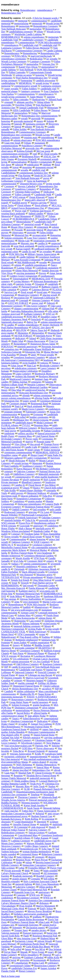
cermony (18, 681)
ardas (17, 602)
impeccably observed (35, 200)
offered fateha (40, 713)
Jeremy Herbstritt (51, 325)
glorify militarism (31, 480)
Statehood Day (33, 596)
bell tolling (49, 879)
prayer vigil (38, 303)
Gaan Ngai (10, 773)
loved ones (42, 292)
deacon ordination (30, 496)
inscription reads (9, 496)
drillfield (34, 729)
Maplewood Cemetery (20, 379)
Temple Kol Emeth (20, 580)
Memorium (7, 887)
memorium (24, 26)
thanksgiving (39, 99)
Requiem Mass (41, 425)
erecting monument (26, 273)
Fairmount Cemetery (36, 412)
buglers (5, 767)
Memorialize (38, 333)
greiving (16, 957)
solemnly (18, 947)
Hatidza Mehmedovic (46, 765)
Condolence (19, 501)
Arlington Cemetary (11, 224)
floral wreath (27, 292)
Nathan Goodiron (52, 431)
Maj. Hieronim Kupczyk (13, 588)
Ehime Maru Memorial (27, 271)
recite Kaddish (29, 363)
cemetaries (36, 382)
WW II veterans (9, 656)
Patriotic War (42, 746)
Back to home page (11, 976)
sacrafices (47, 689)
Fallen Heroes (41, 110)
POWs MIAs (21, 56)
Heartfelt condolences (27, 566)
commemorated (9, 184)
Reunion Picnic (23, 860)
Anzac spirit (47, 566)
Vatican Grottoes (37, 833)
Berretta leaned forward (47, 862)
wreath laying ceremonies (14, 97)
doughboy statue (49, 317)
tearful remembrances (49, 246)
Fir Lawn (45, 512)
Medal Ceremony (45, 423)
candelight (53, 284)
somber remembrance (28, 325)
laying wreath (52, 629)
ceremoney (7, 558)
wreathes (6, 357)
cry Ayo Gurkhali (41, 662)
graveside (36, 118)
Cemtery (39, 615)
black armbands (35, 406)
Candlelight (7, 792)
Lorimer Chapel (9, 890)
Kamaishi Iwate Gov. (25, 892)
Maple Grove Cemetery (33, 409)
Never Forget (38, 952)
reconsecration (39, 235)
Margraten (37, 463)
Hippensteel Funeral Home (26, 686)
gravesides (6, 105)
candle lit (6, 569)
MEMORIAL (25, 83)
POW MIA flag (17, 254)
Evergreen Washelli (27, 159)
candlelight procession (12, 317)
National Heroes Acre (50, 471)
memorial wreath (33, 224)
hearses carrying (39, 203)
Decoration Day (22, 298)
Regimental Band (39, 404)
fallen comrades (21, 99)
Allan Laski (44, 922)
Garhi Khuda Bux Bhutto (38, 947)
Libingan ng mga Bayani (40, 675)
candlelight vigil (48, 89)
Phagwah (52, 653)
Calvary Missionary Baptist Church (18, 903)
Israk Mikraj (16, 596)
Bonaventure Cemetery (23, 700)
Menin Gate (24, 241)
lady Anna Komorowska (23, 618)
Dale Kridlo (10, 490)
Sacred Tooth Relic (10, 936)
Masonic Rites (23, 786)
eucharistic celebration (15, 757)
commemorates (9, 694)
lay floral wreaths (49, 154)
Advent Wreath (45, 941)
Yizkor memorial (52, 450)
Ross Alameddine (52, 534)
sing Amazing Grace (27, 938)
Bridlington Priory (31, 156)
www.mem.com (47, 591)
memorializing (21, 23)
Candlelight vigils (43, 222)
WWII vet (48, 898)
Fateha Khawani (37, 588)
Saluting (49, 382)
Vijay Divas (7, 273)
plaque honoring (38, 539)
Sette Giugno (8, 159)
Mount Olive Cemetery (22, 227)
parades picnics (39, 930)
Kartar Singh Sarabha (34, 805)
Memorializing (23, 222)
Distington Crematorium (27, 708)
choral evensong (41, 420)
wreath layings (21, 463)
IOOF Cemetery (42, 542)
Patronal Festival (30, 287)
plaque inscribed (21, 770)
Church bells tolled (53, 488)
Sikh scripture (8, 868)
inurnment (6, 648)
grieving (33, 512)
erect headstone (45, 553)
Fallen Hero (28, 811)
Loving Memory (22, 281)
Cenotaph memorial (48, 613)
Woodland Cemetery (22, 740)
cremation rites (12, 349)
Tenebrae (35, 795)
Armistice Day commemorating (44, 900)
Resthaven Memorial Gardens (33, 387)
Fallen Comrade (23, 195)
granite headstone (41, 705)
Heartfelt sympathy (11, 881)
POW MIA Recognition (50, 42)
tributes (29, 127)
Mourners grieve (45, 575)
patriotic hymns (24, 284)
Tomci (37, 871)
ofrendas (54, 493)
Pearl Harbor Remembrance (15, 328)
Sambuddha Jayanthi (30, 431)
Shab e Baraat (25, 528)
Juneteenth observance (12, 322)
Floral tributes (24, 205)
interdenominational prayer (14, 816)
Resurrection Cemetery (45, 966)
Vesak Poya (36, 784)
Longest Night (52, 504)
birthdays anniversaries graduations (31, 914)
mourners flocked (10, 748)
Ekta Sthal (16, 390)
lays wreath (7, 249)
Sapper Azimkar (48, 968)
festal (15, 583)
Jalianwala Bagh (49, 797)
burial (48, 537)
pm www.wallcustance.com (24, 610)
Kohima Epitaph (25, 151)
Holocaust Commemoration (42, 732)
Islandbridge (7, 917)
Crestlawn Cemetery (42, 545)
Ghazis (26, 488)
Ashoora (44, 363)
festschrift (36, 319)
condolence (53, 526)
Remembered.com (29, 849)
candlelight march (24, 423)
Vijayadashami (8, 906)
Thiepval (47, 955)
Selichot (56, 746)
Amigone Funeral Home (13, 900)
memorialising (23, 710)
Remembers (45, 189)
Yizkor (35, 113)
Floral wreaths (47, 355)
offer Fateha (7, 713)
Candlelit (9, 691)
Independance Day (41, 770)
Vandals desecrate (50, 271)
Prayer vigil (21, 211)
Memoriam (53, 108)
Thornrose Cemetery (28, 797)
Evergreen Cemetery (11, 507)
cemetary (9, 471)
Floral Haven (35, 485)
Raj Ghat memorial (11, 759)
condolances (54, 409)
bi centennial (48, 819)
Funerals (32, 909)
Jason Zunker (20, 642)
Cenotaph (23, 300)
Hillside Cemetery (10, 865)
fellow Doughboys (30, 955)
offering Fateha (42, 398)
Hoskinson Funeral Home (37, 507)
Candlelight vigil (30, 45)
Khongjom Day (12, 401)
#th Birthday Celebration (48, 469)
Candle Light (31, 447)
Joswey (16, 645)
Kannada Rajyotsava (11, 819)
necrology (6, 368)
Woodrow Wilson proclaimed (16, 531)
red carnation (51, 319)
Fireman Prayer (51, 444)
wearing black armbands (13, 214)
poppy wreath (30, 401)
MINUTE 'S (7, 545)
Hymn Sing (7, 594)
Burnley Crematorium (41, 162)
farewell (36, 873)
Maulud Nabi (25, 773)
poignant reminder (13, 412)
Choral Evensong (43, 773)
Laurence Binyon (40, 290)
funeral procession (47, 433)
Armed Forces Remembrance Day (28, 208)
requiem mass (31, 137)
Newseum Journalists (52, 347)
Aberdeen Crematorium (22, 721)
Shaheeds (55, 330)
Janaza (28, 949)
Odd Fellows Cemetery (28, 664)
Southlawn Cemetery (33, 466)
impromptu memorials (12, 697)
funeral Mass (43, 767)
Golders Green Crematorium (23, 276)
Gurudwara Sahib (53, 754)
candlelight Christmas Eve (24, 968)
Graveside (25, 526)
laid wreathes (39, 509)
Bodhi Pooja (23, 917)
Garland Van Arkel (10, 738)
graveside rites (33, 148)
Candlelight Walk (43, 195)
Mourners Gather (10, 287)
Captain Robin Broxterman (31, 919)
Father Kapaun (41, 838)
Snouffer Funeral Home (25, 824)
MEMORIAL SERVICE (47, 452)
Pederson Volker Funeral (13, 830)
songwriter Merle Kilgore (14, 550)
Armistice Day (8, 108)
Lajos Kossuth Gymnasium (27, 260)
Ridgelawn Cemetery (52, 854)
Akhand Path (48, 309)
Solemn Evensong (20, 705)
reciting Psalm (35, 629)
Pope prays (10, 387)
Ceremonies (47, 439)
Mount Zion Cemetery (12, 843)
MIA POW (21, 330)
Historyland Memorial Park (34, 890)
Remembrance (8, 26)
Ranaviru (25, 414)
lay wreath (6, 477)
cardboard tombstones (45, 249)
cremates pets (8, 925)
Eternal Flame (8, 675)
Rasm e (37, 488)
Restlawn (6, 298)
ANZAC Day (50, 156)
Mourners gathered (13, 458)
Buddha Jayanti (42, 645)
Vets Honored (26, 575)
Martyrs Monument (46, 906)
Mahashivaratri (9, 637)
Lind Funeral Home (45, 436)
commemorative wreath (26, 86)
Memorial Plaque (36, 653)
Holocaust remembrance (30, 504)
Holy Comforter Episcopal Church (40, 881)
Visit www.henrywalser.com (18, 746)
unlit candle (55, 509)
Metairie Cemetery (36, 385)
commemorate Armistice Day (34, 173)
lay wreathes (46, 252)
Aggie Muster (36, 97)
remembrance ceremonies (14, 59)
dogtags (8, 640)
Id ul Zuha (18, 561)
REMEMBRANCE (11, 37)
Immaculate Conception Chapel (17, 814)
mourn (40, 121)
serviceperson (8, 518)
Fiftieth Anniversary (28, 518)
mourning (27, 167)
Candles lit (20, 485)
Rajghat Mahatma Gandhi (14, 784)
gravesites (25, 960)
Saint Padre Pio (55, 455)
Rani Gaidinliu (11, 466)
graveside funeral (35, 230)
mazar (22, 675)
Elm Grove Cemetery (37, 306)
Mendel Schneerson (11, 556)
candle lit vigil (29, 252)
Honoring (6, 124)
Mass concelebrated (48, 691)
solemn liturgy (45, 618)
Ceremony (9, 186)
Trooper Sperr (21, 930)
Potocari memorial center (41, 800)
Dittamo (23, 355)
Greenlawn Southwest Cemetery (29, 357)
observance (52, 230)
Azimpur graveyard (11, 314)
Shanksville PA (27, 694)
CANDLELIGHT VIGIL (13, 632)
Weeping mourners (30, 803)
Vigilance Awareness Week (14, 319)
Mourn (48, 626)
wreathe (43, 262)
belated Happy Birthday (31, 490)
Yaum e (16, 719)
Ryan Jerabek (26, 906)
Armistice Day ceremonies (14, 795)
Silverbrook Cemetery (32, 743)
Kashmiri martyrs (27, 591)
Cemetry (24, 290)
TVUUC (26, 425)
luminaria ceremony (35, 124)
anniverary (38, 526)
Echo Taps (47, 849)
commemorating (51, 148)
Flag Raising (24, 176)
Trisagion (40, 284)
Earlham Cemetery (33, 314)
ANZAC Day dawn (41, 328)
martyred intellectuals (41, 56)
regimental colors (10, 252)
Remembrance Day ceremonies (16, 135)
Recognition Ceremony (28, 898)
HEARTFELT (45, 648)
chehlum (47, 165)
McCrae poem (43, 151)
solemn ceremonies (43, 395)
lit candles (9, 325)
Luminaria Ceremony (12, 48)
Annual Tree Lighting (41, 724)
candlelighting (8, 83)
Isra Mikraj (50, 485)
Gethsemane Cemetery (12, 181)
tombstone (9, 433)
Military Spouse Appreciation (42, 254)
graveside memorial (23, 121)
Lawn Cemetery (48, 368)
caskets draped (39, 762)
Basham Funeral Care (42, 816)
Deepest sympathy (13, 678)
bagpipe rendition (10, 156)
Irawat (16, 167)
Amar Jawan (17, 366)
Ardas (19, 862)
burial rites (52, 933)
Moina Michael (51, 352)
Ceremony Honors (18, 404)
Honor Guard (37, 455)
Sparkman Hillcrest (53, 596)
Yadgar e (15, 564)
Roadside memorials (23, 876)
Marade (24, 952)
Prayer (4, 968)
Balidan (27, 645)
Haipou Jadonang (31, 623)
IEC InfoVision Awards (13, 450)
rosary (51, 952)
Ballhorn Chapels (50, 287)
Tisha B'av (47, 496)
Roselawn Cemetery (52, 664)
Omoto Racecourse (36, 341)
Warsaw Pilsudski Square (39, 843)
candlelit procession (45, 80)
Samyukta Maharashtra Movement (28, 311)
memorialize (36, 29)
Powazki (19, 230)
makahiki (44, 824)
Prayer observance (45, 748)
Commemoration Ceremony (29, 51)
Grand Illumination (24, 822)
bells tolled (16, 949)
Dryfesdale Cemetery (12, 439)
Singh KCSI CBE (43, 176)
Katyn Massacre (24, 469)
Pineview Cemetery (11, 789)
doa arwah (35, 444)
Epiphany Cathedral (34, 957)
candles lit (43, 243)
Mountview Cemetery (28, 295)
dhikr (27, 871)
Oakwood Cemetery (24, 672)
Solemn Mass (24, 615)
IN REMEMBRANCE (24, 219)
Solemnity (17, 928)
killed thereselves (32, 719)
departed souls (8, 300)
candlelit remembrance (36, 265)
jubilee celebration (26, 691)
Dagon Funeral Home (44, 735)
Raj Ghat (9, 857)
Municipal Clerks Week (13, 909)
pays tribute (7, 222)
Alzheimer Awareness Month (42, 569)
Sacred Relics (23, 713)
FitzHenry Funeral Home (23, 922)
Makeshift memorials (49, 474)
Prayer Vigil (56, 868)
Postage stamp (44, 442)
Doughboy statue (10, 455)
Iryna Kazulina (9, 355)
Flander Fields (8, 971)
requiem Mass (25, 436)
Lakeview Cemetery (26, 887)
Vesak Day (6, 884)
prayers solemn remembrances (16, 398)
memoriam (53, 37)
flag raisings (10, 599)
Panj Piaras (18, 653)
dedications (7, 330)
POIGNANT (7, 347)
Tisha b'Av (30, 520)
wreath (24, 118)
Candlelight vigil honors (31, 670)
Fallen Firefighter (10, 572)
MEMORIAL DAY (41, 279)
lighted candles (36, 214)
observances (7, 151)
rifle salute (53, 311)
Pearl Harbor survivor (43, 583)
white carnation (9, 290)
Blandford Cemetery (32, 482)
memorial (23, 21)
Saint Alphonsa (24, 857)
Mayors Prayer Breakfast (40, 911)
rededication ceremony (26, 368)
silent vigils (7, 284)
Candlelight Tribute (48, 219)
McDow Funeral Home (22, 553)
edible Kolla (53, 957)
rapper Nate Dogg (51, 729)
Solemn (50, 121)
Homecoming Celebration (25, 371)
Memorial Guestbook (12, 442)
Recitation (25, 656)
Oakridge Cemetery (51, 518)
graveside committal (25, 648)
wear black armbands (24, 246)
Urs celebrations (21, 659)
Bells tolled (20, 417)
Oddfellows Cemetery (24, 474)
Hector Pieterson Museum (46, 710)
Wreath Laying (43, 135)
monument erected (44, 167)
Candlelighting (8, 173)
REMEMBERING (10, 585)
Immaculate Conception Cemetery (39, 865)
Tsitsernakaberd (20, 279)
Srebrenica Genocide (11, 352)
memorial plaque (9, 91)
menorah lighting (24, 884)
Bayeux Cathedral (27, 186)
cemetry (50, 561)
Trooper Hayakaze (10, 480)
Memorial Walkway (37, 493)
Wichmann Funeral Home (37, 727)
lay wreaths (52, 59)
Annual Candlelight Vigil (31, 108)
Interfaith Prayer (44, 336)
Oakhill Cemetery (21, 509)
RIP (6, 667)
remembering (48, 137)
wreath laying (42, 83)
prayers (5, 233)
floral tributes (41, 205)
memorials (37, 23)
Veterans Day (49, 64)
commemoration (39, 21)
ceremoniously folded (20, 966)
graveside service (48, 520)
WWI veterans (8, 523)
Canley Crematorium (37, 458)
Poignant (6, 642)
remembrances (11, 45)
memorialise (32, 64)
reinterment (43, 227)
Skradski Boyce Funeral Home (41, 776)
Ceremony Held (35, 561)
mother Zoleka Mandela (13, 732)
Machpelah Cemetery (22, 767)
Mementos (23, 333)
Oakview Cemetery (26, 471)
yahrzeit (53, 357)
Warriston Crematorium (13, 629)
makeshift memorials (40, 778)
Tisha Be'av (18, 751)
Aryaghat (23, 724)
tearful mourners (40, 702)
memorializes (21, 113)
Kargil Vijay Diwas (28, 67)
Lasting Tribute (24, 268)
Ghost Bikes (7, 938)
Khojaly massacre (32, 738)
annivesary (6, 178)
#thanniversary (42, 607)
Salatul (33, 338)
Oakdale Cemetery (50, 447)
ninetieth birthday (13, 520)
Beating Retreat (54, 463)
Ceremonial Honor (29, 854)
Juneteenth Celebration (44, 298)
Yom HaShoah (26, 70)
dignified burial (9, 960)
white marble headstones (47, 477)
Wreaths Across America (13, 800)
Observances (55, 385)
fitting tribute (44, 102)
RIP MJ (59, 689)
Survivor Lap (11, 292)
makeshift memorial (11, 447)
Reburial (40, 814)
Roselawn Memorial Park (45, 936)
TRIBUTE (40, 216)
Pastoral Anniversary (33, 933)
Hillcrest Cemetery (28, 428)
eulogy (29, 862)
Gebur (21, 868)
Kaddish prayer (20, 203)
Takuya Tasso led (38, 330)
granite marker (35, 501)
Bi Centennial (21, 827)
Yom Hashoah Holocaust (27, 178)
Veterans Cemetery (41, 300)
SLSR (27, 789)
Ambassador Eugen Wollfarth (37, 349)
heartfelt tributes (22, 838)
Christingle (19, 569)
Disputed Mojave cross (31, 184)
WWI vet (50, 314)
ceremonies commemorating (18, 452)
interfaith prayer (43, 528)
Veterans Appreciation (21, 754)
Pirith (56, 922)
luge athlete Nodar (37, 716)
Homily (53, 827)
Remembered (20, 344)
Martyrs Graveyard (35, 678)
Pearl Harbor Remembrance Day (32, 78)
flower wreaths (12, 537)
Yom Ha (40, 127)
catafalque (6, 376)
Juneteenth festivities (28, 925)
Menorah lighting (52, 808)
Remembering (30, 53)
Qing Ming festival (42, 580)
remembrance (8, 21)
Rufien (32, 461)
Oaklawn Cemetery (21, 542)
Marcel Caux (8, 615)
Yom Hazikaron (43, 105)
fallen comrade (9, 257)
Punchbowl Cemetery (32, 146)
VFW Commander (26, 634)
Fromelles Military (37, 868)
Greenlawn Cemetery (30, 651)
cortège (26, 735)
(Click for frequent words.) (46, 18)
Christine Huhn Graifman (28, 192)
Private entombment (33, 577)
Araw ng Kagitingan (37, 181)
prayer (46, 178)
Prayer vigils (32, 439)
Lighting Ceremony (21, 841)
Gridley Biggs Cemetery (36, 846)
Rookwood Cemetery (15, 512)
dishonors (44, 903)
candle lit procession (22, 667)
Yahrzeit (51, 303)
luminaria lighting (10, 363)
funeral (18, 127)
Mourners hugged (35, 681)
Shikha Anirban (20, 382)
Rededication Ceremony (13, 833)
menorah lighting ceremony (27, 626)
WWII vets (35, 895)
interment (41, 822)
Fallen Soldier (20, 129)
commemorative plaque (13, 716)
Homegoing (20, 621)
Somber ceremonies (39, 417)
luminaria (6, 621)
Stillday (57, 637)
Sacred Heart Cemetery (13, 911)
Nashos (52, 786)
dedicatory (20, 338)
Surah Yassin (33, 808)
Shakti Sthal (17, 341)
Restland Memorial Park (28, 594)
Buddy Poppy (8, 436)
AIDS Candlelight (22, 110)
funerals (18, 124)
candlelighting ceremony (21, 32)
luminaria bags (49, 640)
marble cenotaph (26, 683)
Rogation (18, 776)
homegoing (27, 80)
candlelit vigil (39, 170)
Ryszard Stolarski (36, 751)
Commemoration (26, 42)
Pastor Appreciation (47, 811)
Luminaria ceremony (51, 86)
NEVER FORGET (23, 336)
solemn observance (23, 140)
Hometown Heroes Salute (43, 344)
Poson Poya (25, 523)
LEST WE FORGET (18, 303)
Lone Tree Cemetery (37, 238)
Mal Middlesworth (26, 262)
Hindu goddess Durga (25, 781)
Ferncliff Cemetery (47, 672)
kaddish (27, 607)
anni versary (54, 814)
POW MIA (32, 317)
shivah (57, 770)
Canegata (21, 895)
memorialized (48, 67)
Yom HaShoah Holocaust (14, 29)
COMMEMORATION (12, 808)
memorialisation (19, 162)
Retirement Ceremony (12, 306)
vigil (35, 154)
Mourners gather (9, 118)
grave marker (8, 333)
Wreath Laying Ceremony (14, 61)
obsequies (6, 822)
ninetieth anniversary (27, 347)
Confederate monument (47, 268)
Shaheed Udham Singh (12, 385)
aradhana (37, 917)
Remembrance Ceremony (46, 26)
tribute (40, 32)
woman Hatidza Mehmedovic (37, 852)
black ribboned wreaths (33, 572)
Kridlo (38, 754)
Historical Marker (38, 550)
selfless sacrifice (26, 433)
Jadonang (49, 260)
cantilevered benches (35, 390)
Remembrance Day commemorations (40, 116)
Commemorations (26, 94)
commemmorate (9, 170)
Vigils (4, 493)
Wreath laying (53, 23)
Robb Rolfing (32, 819)
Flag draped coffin (10, 735)
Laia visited (35, 621)
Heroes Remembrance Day (25, 689)
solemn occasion (24, 75)
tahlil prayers (17, 493)
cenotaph (9, 102)
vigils (7, 474)
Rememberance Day (11, 13)
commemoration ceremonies (15, 154)
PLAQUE (57, 290)
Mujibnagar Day (21, 420)
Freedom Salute (32, 534)
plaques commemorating (26, 309)
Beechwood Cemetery (52, 428)
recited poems (50, 623)
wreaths (24, 170)
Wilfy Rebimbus (24, 765)
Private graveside (13, 871)
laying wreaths (53, 184)
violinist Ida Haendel (25, 376)
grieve (59, 675)
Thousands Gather (46, 585)
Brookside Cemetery (50, 366)
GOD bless (27, 748)
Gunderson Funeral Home (14, 729)
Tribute (28, 143)
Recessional (7, 895)
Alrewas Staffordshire (30, 599)
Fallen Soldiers (29, 89)
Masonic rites (27, 243)
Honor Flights (8, 528)
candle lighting (9, 70)
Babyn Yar (32, 322)
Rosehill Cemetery (45, 876)
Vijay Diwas (20, 444)
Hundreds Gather (42, 531)
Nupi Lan (31, 366)
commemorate (8, 67)
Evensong (38, 414)
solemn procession (20, 662)
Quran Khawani (37, 197)
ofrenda (26, 395)
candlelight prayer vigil (45, 841)
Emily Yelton (46, 909)
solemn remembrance (34, 37)
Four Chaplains (51, 91)
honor (51, 197)
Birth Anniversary (38, 632)
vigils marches (11, 811)
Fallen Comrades (17, 72)
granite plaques (20, 879)
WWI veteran (19, 197)
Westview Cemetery (11, 846)
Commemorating (18, 539)
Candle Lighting (54, 51)
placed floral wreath (32, 537)
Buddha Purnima (9, 803)
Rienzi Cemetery (27, 971)
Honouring (55, 235)
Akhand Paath (55, 99)
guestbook (6, 941)
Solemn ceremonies (14, 238)
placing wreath (50, 295)
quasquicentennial (39, 757)
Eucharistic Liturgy (24, 941)
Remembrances (16, 604)
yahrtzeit (19, 165)
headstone (48, 360)
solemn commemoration (35, 564)
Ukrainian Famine (44, 740)
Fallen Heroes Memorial (38, 48)
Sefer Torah (39, 786)
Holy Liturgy (50, 480)
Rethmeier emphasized (27, 640)
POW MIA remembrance (48, 140)
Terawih (25, 583)
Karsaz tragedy (23, 249)
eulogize (55, 757)
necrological (23, 545)
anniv (34, 355)
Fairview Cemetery (38, 830)
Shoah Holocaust (17, 461)
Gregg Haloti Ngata (19, 702)
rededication (33, 165)
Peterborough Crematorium (35, 515)
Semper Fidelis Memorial (14, 778)
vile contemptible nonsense (44, 547)
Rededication (36, 59)
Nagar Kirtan (45, 694)
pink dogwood (38, 827)
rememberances (45, 10)
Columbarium (21, 963)
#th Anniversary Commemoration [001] (21, 360)
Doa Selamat (55, 949)
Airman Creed (28, 613)
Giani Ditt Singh (12, 143)
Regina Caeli (38, 963)
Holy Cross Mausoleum (47, 884)
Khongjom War (33, 352)
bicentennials (40, 960)
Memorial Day (22, 235)
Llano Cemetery (23, 374)
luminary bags (42, 379)
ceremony (40, 857)
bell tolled (58, 398)
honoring (40, 75)
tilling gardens (46, 887)
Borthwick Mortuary (45, 374)
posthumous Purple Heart (33, 944)
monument (40, 143)
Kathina (46, 637)
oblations (6, 626)
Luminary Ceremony (40, 61)
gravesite (32, 233)
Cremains (35, 879)
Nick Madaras (53, 743)
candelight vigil (50, 45)
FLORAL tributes (10, 425)
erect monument (31, 602)
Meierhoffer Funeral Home (14, 547)
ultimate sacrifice (25, 102)
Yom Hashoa (7, 94)
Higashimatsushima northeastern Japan (35, 792)
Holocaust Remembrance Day (34, 393)
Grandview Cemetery (25, 189)
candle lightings (27, 257)
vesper (42, 634)
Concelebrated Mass (28, 835)
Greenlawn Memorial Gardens (39, 556)
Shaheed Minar (48, 938)
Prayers (43, 273)
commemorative (23, 477)
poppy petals (34, 450)
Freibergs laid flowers (41, 211)
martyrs (29, 442)
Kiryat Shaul (10, 952)
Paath (26, 936)
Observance (18, 233)
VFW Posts (39, 558)
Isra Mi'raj (40, 949)
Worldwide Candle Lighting (28, 34)
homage (5, 371)
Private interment (10, 482)
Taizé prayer (10, 431)
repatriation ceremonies (45, 241)
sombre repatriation (40, 642)
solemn (18, 265)
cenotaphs (51, 490)
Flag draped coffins (29, 637)
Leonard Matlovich (48, 781)
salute (24, 455)
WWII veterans (9, 526)
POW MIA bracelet (36, 604)
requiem (5, 110)
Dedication (42, 721)
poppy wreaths (11, 89)
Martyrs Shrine (9, 651)
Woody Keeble (23, 558)
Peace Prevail (41, 860)
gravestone (6, 271)
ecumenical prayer (10, 488)
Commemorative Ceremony (32, 132)
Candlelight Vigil (10, 40)
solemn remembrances (52, 322)
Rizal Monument (23, 216)
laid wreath (28, 585)
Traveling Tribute (24, 105)
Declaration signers (35, 928)
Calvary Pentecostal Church (15, 873)
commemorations (10, 146)
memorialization (9, 243)
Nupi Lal (19, 406)
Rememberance (28, 10)
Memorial (6, 444)
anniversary (44, 892)
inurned (5, 879)
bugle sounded (50, 871)
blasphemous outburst (45, 523)
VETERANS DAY (10, 577)
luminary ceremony (31, 91)
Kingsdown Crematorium (29, 499)
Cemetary (16, 534)
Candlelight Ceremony (33, 40)
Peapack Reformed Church (47, 789)
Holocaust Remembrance (46, 281)
